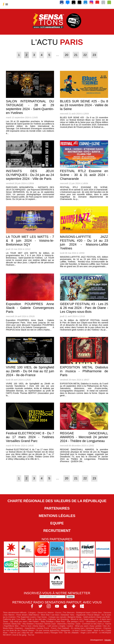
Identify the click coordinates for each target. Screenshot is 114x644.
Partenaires (57, 508)
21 (76, 55)
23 (94, 55)
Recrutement (57, 531)
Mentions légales (57, 516)
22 (85, 55)
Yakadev (108, 640)
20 (66, 55)
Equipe (57, 523)
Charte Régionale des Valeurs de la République (57, 501)
